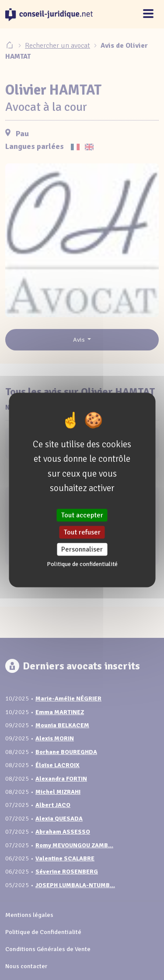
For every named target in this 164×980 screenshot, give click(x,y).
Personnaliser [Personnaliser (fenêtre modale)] (82, 549)
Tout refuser (82, 532)
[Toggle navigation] (148, 14)
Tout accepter (82, 515)
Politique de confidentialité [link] (82, 564)
